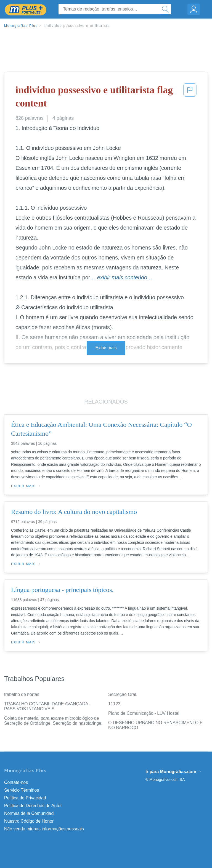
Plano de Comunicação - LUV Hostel (144, 713)
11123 (114, 704)
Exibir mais (106, 348)
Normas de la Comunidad (29, 813)
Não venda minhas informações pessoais (44, 829)
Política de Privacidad (25, 798)
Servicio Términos (22, 790)
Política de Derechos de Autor (33, 806)
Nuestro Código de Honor (29, 821)
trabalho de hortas (22, 694)
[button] (190, 98)
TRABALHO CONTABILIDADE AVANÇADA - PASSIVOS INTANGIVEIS (47, 706)
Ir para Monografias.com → (174, 772)
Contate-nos (16, 782)
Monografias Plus (21, 26)
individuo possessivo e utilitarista (77, 26)
